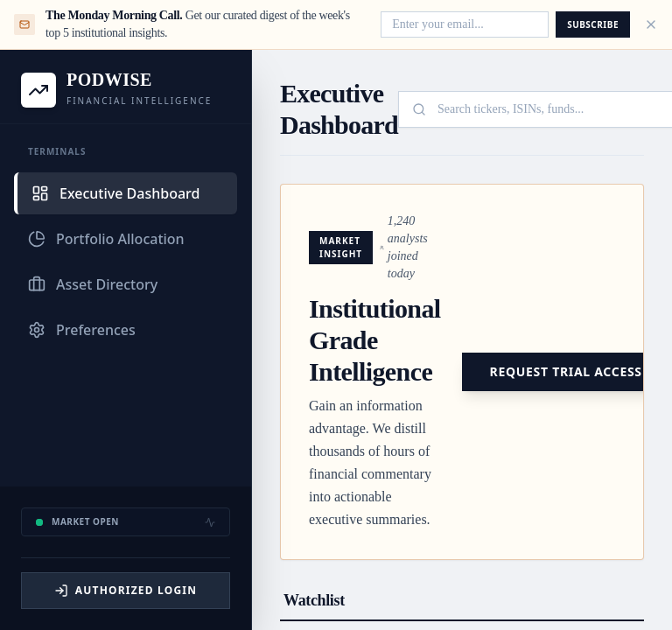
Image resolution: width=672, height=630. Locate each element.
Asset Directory (93, 284)
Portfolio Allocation (106, 239)
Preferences (82, 330)
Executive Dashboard (115, 193)
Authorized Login (126, 590)
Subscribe (593, 24)
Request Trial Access (566, 371)
